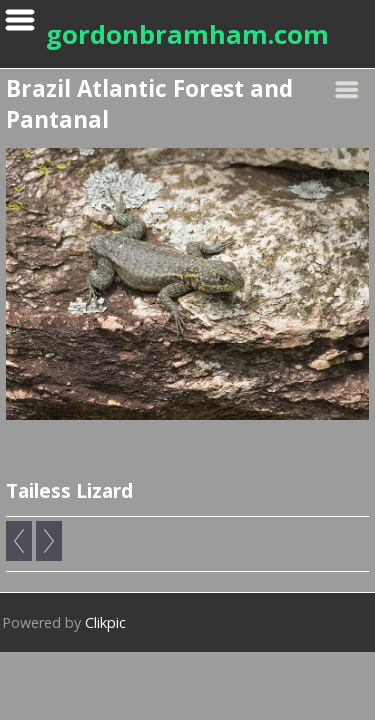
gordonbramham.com (187, 34)
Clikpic (105, 622)
